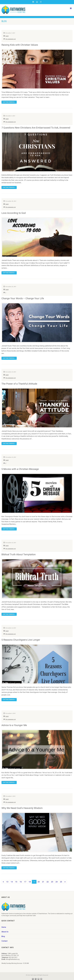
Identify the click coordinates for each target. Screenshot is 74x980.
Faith (7, 36)
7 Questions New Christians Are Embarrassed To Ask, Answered (36, 128)
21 (43, 882)
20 (39, 882)
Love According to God (14, 213)
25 (61, 882)
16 (21, 882)
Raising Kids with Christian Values (20, 45)
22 (48, 882)
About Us (5, 932)
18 (30, 882)
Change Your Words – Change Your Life (23, 298)
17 (25, 882)
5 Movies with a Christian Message (20, 469)
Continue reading (9, 102)
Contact (4, 941)
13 (7, 882)
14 (12, 882)
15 (16, 882)
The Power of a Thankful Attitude (19, 384)
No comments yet (10, 39)
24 (57, 882)
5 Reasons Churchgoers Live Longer (21, 640)
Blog (3, 936)
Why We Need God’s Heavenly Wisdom (22, 808)
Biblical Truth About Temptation (19, 554)
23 (52, 882)
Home (4, 927)
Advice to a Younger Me (14, 725)
